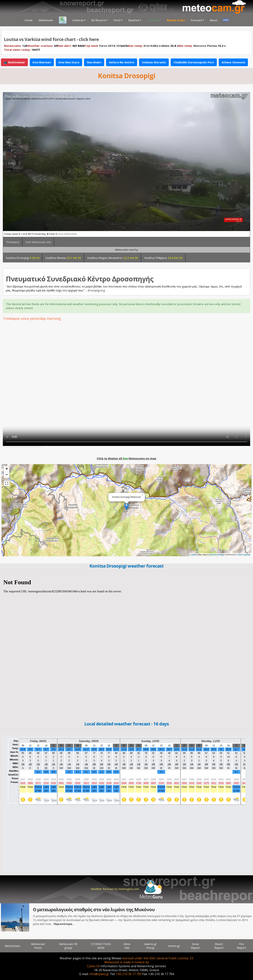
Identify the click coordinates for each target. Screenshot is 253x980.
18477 (22, 50)
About (214, 20)
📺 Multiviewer (14, 62)
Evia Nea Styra (69, 62)
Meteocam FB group (68, 946)
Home (29, 20)
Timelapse (13, 242)
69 (42, 46)
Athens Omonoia (233, 62)
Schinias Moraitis (154, 62)
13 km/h (106, 46)
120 (16, 46)
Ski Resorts (99, 20)
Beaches (135, 20)
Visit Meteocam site (38, 242)
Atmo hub (127, 946)
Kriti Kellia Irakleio (157, 46)
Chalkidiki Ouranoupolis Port (194, 62)
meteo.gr (174, 946)
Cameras (79, 20)
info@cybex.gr (99, 974)
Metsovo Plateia (205, 46)
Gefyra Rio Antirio (122, 62)
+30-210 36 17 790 (129, 974)
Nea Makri (94, 62)
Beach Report (219, 946)
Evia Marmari (42, 62)
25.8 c (153, 46)
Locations (154, 20)
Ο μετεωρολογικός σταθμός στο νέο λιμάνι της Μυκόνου (94, 909)
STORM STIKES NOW (101, 946)
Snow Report (195, 946)
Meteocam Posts (38, 946)
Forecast (197, 20)
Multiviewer (46, 20)
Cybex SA (93, 966)
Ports (118, 20)
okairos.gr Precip (150, 946)
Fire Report (241, 946)
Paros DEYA (107, 46)
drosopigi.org (96, 290)
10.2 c (202, 46)
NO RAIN (71, 46)
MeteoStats (12, 946)
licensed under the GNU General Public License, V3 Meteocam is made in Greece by (149, 960)
